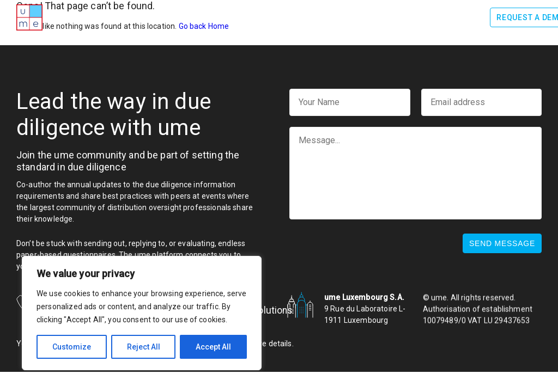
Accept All (213, 347)
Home (86, 17)
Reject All (144, 347)
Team (320, 17)
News (423, 17)
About (122, 17)
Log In (465, 17)
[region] (142, 313)
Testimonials (371, 17)
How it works (220, 17)
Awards (163, 17)
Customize (72, 347)
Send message (502, 243)
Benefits (280, 17)
